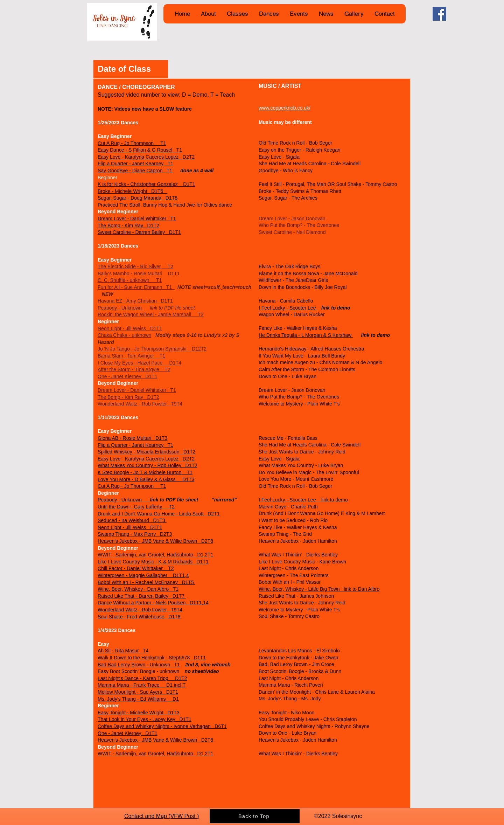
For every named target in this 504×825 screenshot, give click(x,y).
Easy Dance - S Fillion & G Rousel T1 (140, 150)
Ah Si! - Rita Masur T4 (123, 651)
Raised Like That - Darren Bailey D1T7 (142, 596)
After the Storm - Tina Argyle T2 (134, 369)
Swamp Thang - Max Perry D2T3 (135, 534)
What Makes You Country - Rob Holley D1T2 (148, 465)
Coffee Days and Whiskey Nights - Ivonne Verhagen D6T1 (162, 726)
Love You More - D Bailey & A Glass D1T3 (146, 479)
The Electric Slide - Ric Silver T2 (135, 266)
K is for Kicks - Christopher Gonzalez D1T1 (146, 184)
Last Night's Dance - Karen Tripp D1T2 (142, 678)
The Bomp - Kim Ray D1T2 (128, 226)
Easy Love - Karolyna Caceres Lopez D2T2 (146, 157)
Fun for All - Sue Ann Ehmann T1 (135, 287)
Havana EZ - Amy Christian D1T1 (135, 301)
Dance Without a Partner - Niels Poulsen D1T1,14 (153, 603)
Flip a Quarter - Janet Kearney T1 (135, 164)
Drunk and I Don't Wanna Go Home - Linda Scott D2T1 (159, 514)
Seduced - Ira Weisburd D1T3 (132, 520)
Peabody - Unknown (120, 308)
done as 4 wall (194, 171)
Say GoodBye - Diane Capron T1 (136, 171)
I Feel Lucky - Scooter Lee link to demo (303, 500)
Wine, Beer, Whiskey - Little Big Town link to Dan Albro (319, 589)
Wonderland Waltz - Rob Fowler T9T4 (140, 404)
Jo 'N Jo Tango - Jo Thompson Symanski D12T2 (152, 349)
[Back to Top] (255, 816)
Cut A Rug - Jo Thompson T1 (132, 143)
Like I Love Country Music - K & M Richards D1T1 (153, 562)
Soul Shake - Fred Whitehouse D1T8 (139, 617)
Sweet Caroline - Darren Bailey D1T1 (139, 232)
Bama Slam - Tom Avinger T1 (131, 356)
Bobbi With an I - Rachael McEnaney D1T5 (146, 582)
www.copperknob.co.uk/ (285, 108)
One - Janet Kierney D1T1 (127, 376)
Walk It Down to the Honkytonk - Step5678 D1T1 (152, 658)
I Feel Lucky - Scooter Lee (288, 308)
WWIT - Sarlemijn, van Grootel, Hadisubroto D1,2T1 (155, 555)
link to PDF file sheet (169, 308)
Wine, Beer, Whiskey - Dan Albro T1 (138, 589)
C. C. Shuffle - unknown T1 (130, 280)
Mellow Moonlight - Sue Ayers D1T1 (138, 692)
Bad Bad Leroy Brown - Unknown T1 (139, 665)
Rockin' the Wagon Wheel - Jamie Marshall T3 (150, 314)
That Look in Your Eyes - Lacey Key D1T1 (145, 719)
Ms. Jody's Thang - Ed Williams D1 (138, 699)
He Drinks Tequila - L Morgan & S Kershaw (306, 335)
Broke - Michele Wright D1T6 (132, 191)
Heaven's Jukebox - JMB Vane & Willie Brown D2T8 (155, 541)
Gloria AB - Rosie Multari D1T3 (132, 438)
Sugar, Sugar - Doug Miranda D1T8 (138, 198)
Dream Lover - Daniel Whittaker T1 (137, 219)
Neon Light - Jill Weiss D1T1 (130, 328)
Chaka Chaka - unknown (124, 335)
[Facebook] (439, 14)
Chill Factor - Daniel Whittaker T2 (136, 568)
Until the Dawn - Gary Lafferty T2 (136, 507)
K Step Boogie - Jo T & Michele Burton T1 (145, 472)
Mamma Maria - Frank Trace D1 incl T (142, 685)
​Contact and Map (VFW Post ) (162, 816)
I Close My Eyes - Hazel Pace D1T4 (139, 363)
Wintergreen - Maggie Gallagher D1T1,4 (143, 575)
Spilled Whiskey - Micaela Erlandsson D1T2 (146, 452)
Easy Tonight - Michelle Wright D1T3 (139, 713)
